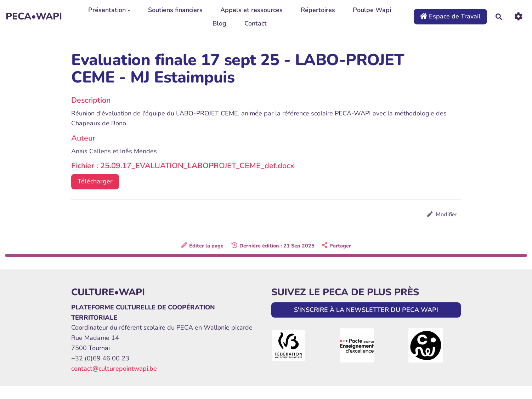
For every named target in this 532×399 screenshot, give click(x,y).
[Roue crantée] (518, 16)
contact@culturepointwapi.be (114, 369)
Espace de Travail (450, 16)
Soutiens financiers (175, 10)
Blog (219, 23)
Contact (256, 23)
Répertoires (318, 10)
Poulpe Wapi (372, 10)
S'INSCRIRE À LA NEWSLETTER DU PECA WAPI (366, 310)
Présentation (109, 10)
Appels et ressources (251, 10)
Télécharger (95, 181)
